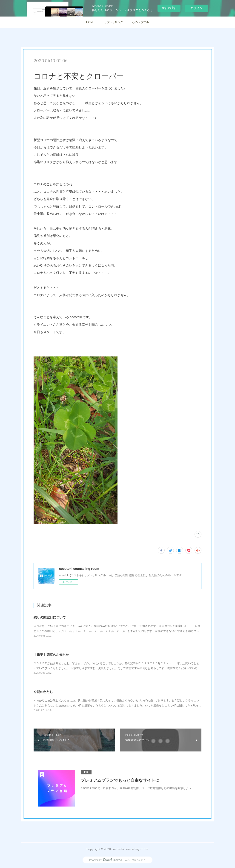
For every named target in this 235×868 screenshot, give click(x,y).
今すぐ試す (169, 8)
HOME (90, 22)
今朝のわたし (43, 692)
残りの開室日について (50, 617)
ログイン (197, 8)
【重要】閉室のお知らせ (51, 655)
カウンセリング (113, 22)
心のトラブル (140, 22)
